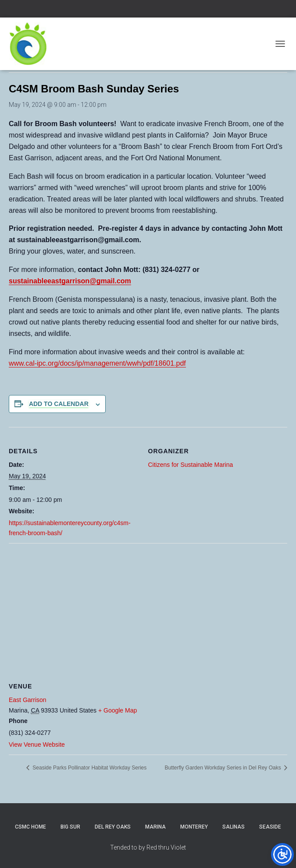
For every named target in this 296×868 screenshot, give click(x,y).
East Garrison (28, 700)
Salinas (234, 827)
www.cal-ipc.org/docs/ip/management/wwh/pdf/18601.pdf (97, 363)
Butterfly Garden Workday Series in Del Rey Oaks (223, 768)
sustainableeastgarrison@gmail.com (70, 281)
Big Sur (70, 827)
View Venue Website (37, 745)
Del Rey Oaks (113, 827)
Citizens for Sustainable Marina (191, 465)
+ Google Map (118, 710)
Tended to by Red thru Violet (148, 847)
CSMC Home (30, 827)
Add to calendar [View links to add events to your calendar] (59, 404)
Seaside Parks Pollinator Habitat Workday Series (89, 768)
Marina (155, 827)
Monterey (194, 827)
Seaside (270, 827)
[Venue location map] (148, 606)
